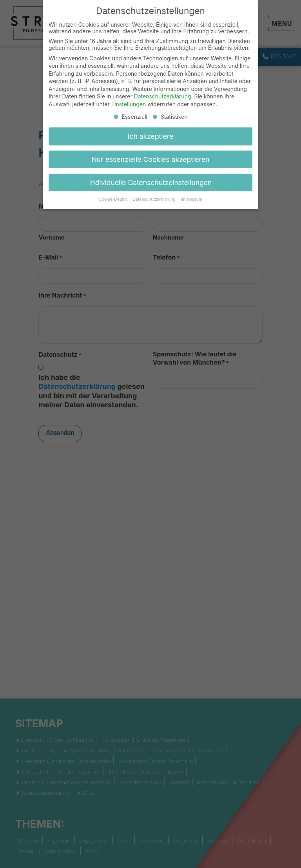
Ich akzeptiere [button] (150, 136)
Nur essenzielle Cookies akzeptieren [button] (151, 159)
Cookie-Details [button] (114, 199)
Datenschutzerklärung (163, 96)
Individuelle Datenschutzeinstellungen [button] (151, 182)
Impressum (191, 199)
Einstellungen (129, 104)
